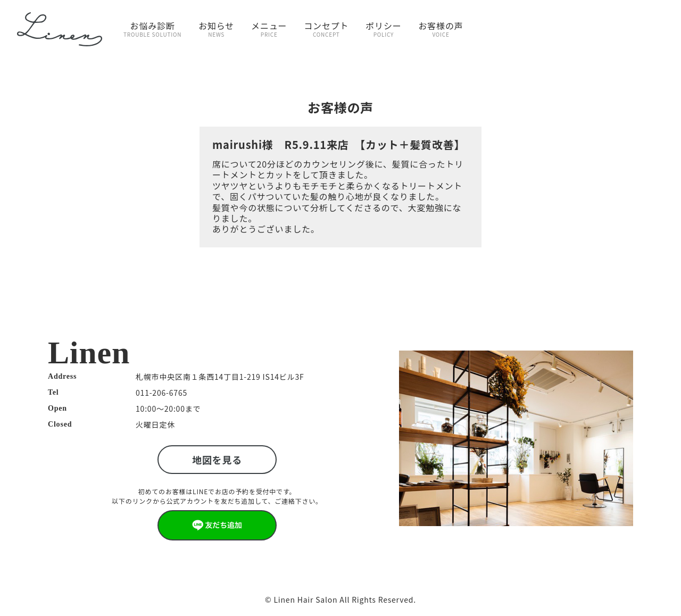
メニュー (269, 29)
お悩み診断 (152, 29)
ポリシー (383, 29)
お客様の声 (441, 29)
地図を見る (217, 460)
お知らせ (216, 29)
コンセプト (326, 29)
